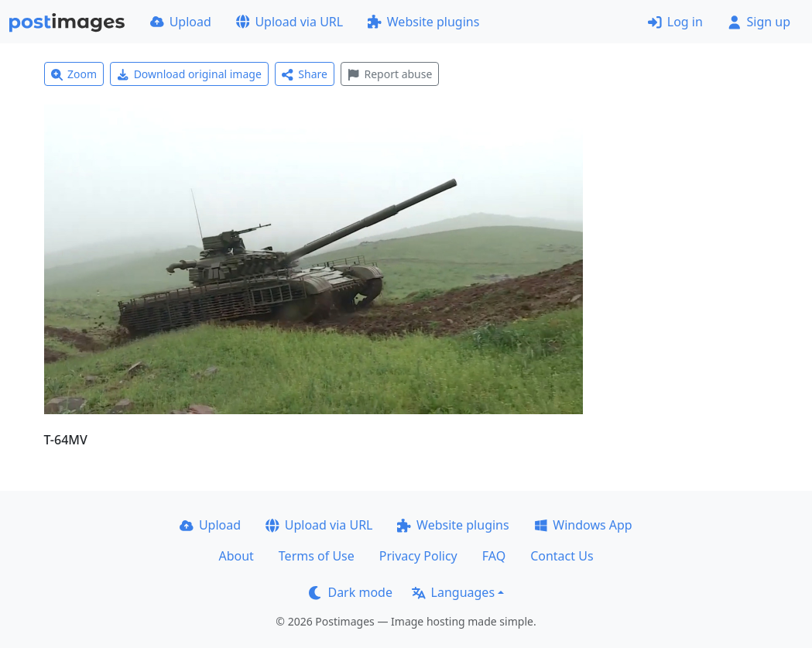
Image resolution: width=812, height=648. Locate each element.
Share (305, 74)
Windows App (583, 525)
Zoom (74, 74)
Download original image (189, 74)
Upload (181, 22)
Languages (453, 592)
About (236, 556)
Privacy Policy (418, 556)
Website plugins (423, 22)
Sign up (759, 22)
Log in (675, 22)
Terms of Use (317, 556)
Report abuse (390, 74)
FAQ (494, 556)
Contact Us (562, 556)
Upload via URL (290, 22)
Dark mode (351, 592)
